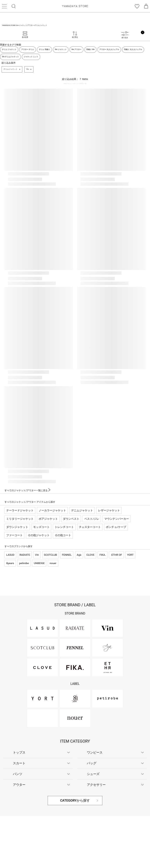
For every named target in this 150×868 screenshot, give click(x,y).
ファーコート (14, 535)
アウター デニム (28, 49)
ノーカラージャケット (52, 510)
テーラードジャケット (20, 510)
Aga (79, 555)
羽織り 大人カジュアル (133, 49)
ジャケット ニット (31, 57)
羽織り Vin (90, 49)
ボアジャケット (48, 519)
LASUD (10, 555)
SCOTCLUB (50, 555)
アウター (19, 785)
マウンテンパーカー (117, 519)
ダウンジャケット (17, 527)
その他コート (63, 535)
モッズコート (41, 527)
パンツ (18, 774)
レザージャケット (109, 510)
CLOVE (90, 555)
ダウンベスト (71, 519)
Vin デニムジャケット (10, 57)
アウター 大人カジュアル (109, 49)
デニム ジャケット (9, 49)
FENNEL (67, 555)
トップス (19, 752)
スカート (19, 763)
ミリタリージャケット (20, 519)
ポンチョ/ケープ (116, 527)
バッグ (92, 763)
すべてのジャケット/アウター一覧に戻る (27, 490)
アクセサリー (96, 785)
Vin (37, 555)
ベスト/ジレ (92, 519)
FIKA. (103, 555)
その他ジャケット (39, 535)
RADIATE (25, 555)
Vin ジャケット (61, 49)
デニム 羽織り (44, 49)
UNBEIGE (39, 563)
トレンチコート (64, 527)
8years (10, 563)
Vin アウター (76, 49)
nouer (53, 563)
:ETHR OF (116, 555)
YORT (130, 555)
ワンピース (95, 752)
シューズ (93, 774)
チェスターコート (90, 527)
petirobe (24, 563)
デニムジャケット (82, 510)
